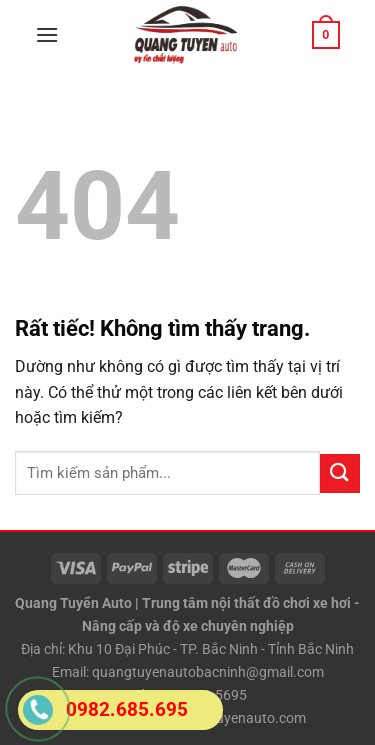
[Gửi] (340, 473)
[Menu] (47, 34)
